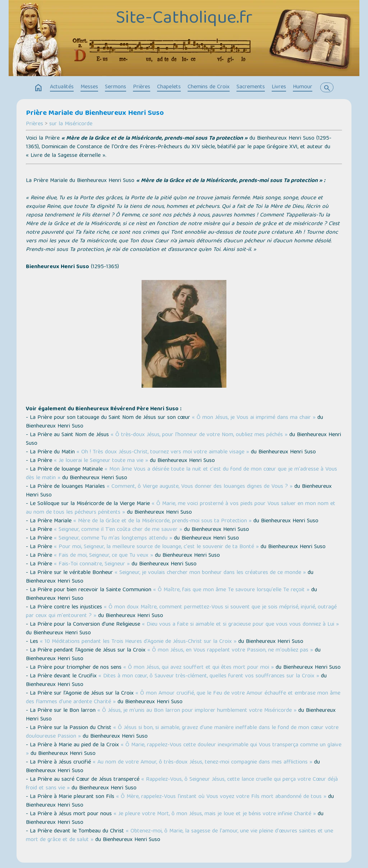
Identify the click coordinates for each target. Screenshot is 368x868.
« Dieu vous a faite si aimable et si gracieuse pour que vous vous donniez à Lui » (240, 625)
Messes (89, 87)
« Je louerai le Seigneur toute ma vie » (101, 461)
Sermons (116, 87)
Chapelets (169, 87)
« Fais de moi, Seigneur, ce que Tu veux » (103, 556)
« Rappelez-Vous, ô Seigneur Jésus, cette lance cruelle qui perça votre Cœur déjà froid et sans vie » (182, 784)
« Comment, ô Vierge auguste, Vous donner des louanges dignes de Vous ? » (200, 487)
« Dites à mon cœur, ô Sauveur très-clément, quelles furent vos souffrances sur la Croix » (209, 676)
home (38, 88)
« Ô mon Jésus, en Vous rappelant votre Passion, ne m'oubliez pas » (230, 650)
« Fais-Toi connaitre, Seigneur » (92, 564)
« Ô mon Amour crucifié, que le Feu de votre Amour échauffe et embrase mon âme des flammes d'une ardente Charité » (183, 698)
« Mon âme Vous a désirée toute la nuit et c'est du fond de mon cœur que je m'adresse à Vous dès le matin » (181, 474)
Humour (303, 87)
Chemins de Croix (209, 87)
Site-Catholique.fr (184, 19)
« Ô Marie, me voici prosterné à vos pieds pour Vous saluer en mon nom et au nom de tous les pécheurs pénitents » (181, 508)
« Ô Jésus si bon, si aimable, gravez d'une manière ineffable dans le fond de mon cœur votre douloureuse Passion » (182, 732)
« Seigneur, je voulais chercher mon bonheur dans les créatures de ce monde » (210, 573)
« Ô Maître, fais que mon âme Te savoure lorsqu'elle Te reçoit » (231, 590)
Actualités (62, 87)
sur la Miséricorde (71, 124)
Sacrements (251, 87)
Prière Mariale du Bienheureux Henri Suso (95, 113)
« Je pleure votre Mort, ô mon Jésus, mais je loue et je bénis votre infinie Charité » (215, 814)
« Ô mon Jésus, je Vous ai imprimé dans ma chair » (254, 418)
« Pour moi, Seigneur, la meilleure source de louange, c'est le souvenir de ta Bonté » (156, 547)
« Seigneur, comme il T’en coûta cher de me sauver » (118, 530)
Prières (142, 87)
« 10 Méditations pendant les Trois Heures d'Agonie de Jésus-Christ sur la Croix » (138, 642)
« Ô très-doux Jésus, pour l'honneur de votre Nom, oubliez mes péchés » (199, 435)
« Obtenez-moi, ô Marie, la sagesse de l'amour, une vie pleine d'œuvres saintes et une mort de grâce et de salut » (180, 836)
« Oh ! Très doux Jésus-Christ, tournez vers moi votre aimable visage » (163, 452)
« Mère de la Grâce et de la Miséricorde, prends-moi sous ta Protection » (162, 521)
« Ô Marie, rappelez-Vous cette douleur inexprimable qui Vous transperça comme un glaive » (184, 750)
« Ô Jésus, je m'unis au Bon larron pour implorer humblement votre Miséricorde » (197, 711)
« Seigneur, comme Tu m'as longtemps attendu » (113, 538)
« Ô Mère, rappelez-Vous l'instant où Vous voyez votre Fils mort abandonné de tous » (222, 797)
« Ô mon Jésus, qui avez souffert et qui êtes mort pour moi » (199, 668)
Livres (279, 87)
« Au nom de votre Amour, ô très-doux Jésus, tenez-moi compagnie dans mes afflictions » (203, 762)
